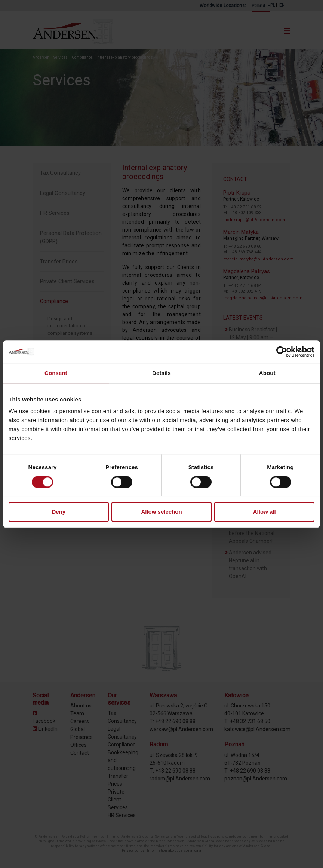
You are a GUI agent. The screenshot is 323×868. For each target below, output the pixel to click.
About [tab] (267, 373)
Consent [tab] (56, 373)
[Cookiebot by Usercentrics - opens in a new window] (282, 352)
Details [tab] (161, 373)
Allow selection (161, 512)
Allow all (264, 512)
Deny (59, 512)
